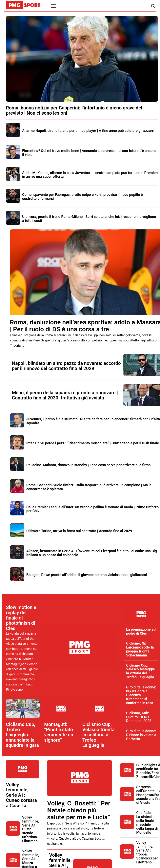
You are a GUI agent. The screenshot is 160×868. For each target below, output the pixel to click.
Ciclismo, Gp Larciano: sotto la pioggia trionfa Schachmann (140, 649)
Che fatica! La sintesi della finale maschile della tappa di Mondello (147, 823)
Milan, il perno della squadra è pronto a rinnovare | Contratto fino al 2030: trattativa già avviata (65, 395)
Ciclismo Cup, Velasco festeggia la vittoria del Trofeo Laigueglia (140, 671)
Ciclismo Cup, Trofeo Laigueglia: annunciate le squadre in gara (22, 735)
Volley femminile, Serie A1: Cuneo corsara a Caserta (21, 795)
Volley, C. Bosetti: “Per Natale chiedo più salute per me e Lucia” (79, 810)
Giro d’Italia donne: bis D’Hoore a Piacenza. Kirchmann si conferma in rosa (141, 695)
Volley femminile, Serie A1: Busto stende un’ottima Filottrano (31, 829)
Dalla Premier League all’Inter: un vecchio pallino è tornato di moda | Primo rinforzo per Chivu (92, 509)
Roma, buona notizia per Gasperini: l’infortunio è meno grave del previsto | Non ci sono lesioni (74, 110)
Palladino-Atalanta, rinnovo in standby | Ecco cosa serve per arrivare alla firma (89, 465)
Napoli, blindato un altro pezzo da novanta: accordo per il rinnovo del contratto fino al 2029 (66, 366)
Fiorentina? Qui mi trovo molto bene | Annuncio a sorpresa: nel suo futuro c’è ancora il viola (89, 153)
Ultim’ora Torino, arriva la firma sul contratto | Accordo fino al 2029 (79, 531)
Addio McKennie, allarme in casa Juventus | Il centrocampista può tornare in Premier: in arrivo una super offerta (90, 175)
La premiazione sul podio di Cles (141, 631)
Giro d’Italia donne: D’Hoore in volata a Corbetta (141, 735)
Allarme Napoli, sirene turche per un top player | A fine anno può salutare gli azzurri (88, 131)
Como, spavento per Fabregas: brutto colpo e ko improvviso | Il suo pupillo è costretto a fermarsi (82, 197)
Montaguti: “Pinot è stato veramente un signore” (59, 732)
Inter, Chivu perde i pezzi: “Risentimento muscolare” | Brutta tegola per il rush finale (93, 443)
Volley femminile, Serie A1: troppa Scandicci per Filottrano (147, 852)
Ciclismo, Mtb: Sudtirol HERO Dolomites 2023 (139, 717)
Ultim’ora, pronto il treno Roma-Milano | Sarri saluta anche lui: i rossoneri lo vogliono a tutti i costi (89, 219)
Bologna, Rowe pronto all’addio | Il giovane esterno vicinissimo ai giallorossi (87, 575)
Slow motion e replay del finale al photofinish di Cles (21, 618)
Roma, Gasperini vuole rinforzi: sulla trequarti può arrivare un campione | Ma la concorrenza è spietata (89, 487)
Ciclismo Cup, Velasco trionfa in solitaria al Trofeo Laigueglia (99, 735)
